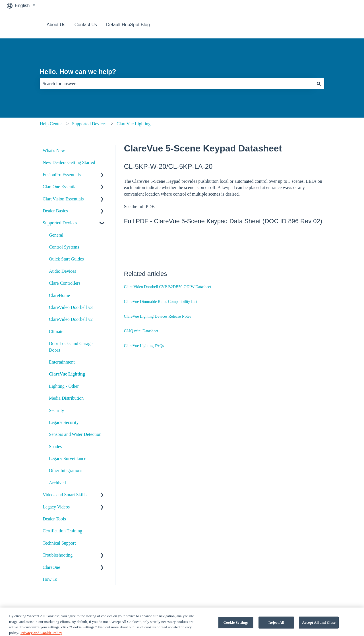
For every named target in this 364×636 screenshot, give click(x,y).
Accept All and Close (319, 628)
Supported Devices (89, 124)
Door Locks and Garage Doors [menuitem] (71, 347)
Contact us (341, 25)
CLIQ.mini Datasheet (141, 331)
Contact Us (86, 25)
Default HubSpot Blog (128, 25)
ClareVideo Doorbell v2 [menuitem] (71, 319)
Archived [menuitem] (57, 483)
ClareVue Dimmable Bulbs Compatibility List (161, 302)
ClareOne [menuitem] (51, 567)
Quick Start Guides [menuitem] (66, 259)
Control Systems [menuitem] (64, 247)
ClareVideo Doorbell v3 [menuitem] (71, 307)
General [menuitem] (56, 235)
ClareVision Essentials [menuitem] (63, 199)
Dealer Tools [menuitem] (54, 519)
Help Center (51, 124)
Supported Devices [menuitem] (60, 223)
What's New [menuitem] (54, 150)
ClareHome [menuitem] (59, 295)
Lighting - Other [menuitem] (64, 386)
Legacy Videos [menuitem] (56, 507)
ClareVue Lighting (134, 124)
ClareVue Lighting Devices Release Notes (158, 316)
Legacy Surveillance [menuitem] (68, 458)
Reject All (276, 628)
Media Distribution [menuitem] (66, 398)
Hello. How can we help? (78, 72)
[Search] (319, 84)
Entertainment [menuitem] (62, 362)
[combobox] (177, 84)
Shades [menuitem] (55, 447)
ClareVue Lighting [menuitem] (67, 374)
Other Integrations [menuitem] (66, 470)
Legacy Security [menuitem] (64, 422)
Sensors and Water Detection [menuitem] (75, 434)
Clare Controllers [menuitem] (65, 283)
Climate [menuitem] (56, 332)
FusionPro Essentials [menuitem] (62, 175)
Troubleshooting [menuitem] (58, 555)
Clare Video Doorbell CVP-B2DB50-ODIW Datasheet (168, 287)
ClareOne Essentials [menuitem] (61, 187)
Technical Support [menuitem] (59, 543)
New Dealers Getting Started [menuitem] (69, 162)
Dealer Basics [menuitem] (55, 211)
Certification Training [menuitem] (62, 531)
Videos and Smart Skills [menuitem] (65, 495)
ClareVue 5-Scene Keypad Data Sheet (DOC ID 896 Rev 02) (238, 221)
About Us (56, 25)
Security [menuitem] (56, 410)
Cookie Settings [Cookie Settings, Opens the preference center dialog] (236, 628)
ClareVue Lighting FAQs (144, 346)
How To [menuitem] (50, 579)
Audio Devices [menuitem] (63, 271)
